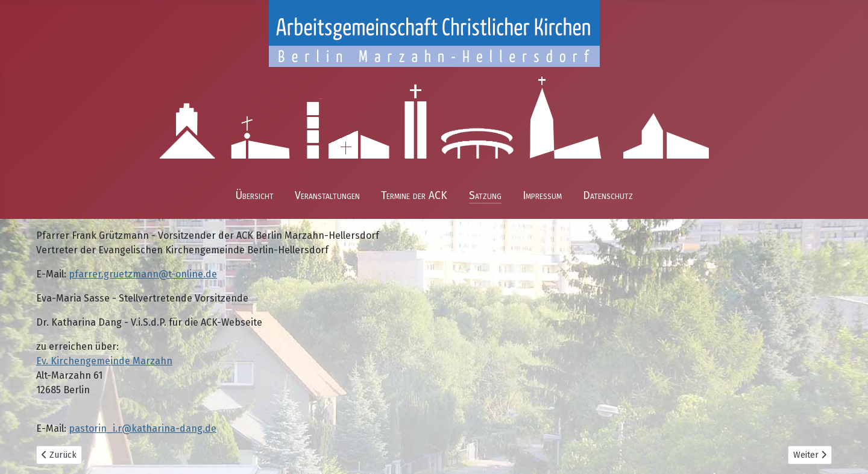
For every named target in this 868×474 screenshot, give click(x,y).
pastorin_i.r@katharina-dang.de (143, 428)
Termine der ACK (414, 196)
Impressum (542, 196)
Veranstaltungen (327, 196)
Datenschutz (608, 196)
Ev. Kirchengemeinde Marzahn (104, 361)
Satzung (485, 196)
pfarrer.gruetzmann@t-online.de (143, 274)
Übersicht (254, 196)
